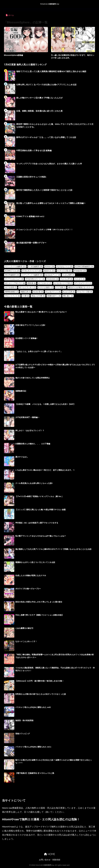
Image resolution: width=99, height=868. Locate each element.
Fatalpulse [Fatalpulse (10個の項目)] (80, 271)
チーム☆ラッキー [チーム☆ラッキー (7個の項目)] (28, 287)
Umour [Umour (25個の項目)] (50, 266)
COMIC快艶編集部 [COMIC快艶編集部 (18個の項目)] (85, 266)
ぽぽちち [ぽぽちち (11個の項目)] (50, 271)
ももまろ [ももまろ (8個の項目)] (80, 279)
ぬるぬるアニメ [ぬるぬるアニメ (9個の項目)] (53, 275)
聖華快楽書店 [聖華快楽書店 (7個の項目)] (12, 292)
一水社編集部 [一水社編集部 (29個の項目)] (36, 266)
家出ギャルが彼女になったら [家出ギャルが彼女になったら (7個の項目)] (81, 287)
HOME (49, 854)
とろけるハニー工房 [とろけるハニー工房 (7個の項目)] (64, 283)
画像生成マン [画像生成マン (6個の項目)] (54, 296)
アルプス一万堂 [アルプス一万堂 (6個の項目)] (85, 292)
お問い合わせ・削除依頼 (50, 860)
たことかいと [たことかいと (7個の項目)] (45, 283)
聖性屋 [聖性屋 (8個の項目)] (32, 283)
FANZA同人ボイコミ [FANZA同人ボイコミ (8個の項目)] (36, 279)
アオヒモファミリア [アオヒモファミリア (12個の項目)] (32, 271)
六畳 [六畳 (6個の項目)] (26, 296)
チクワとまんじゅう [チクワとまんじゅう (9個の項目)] (14, 279)
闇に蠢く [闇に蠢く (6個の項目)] (68, 296)
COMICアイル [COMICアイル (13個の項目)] (13, 271)
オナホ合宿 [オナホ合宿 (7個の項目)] (11, 287)
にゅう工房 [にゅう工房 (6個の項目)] (69, 292)
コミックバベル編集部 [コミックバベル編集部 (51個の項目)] (16, 266)
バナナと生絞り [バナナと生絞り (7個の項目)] (46, 287)
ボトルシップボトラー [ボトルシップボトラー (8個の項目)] (15, 283)
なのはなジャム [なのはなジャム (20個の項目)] (65, 266)
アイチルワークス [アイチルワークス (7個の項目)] (83, 283)
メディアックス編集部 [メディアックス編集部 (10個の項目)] (33, 275)
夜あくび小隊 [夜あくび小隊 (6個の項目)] (38, 296)
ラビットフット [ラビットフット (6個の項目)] (13, 296)
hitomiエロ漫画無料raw (50, 4)
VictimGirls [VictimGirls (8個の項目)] (53, 279)
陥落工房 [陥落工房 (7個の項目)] (26, 292)
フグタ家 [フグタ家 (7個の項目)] (61, 287)
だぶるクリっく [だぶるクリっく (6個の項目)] (53, 292)
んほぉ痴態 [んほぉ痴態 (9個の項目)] (69, 275)
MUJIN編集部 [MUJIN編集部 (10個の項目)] (12, 275)
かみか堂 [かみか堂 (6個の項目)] (38, 292)
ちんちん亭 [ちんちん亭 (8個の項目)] (67, 279)
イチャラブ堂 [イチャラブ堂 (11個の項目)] (65, 271)
